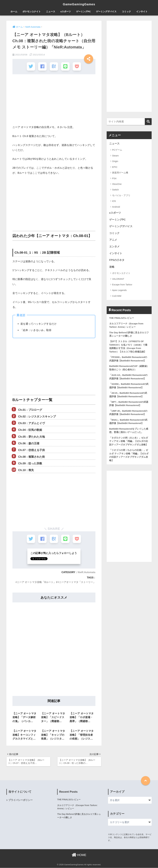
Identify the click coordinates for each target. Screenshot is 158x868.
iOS (114, 201)
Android (116, 207)
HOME (79, 855)
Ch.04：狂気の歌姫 (30, 430)
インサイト (142, 11)
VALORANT (118, 279)
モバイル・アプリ (121, 195)
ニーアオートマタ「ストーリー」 (77, 581)
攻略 (112, 267)
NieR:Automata (86, 572)
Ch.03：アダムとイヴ (32, 423)
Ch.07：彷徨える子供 (32, 450)
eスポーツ (66, 11)
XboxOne (117, 184)
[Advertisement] (54, 101)
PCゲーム (117, 150)
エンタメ (114, 247)
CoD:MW (117, 296)
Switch (115, 190)
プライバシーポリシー (21, 800)
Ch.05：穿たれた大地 (32, 436)
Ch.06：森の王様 (29, 443)
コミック (126, 11)
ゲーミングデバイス (106, 11)
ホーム (14, 11)
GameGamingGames (79, 4)
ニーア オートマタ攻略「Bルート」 (36, 581)
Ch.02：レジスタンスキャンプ (37, 416)
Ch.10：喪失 (26, 470)
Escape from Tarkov (122, 285)
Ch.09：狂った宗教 (30, 463)
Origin (115, 161)
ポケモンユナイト (32, 11)
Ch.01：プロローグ (30, 410)
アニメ (113, 240)
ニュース (51, 11)
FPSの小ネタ (117, 260)
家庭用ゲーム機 (120, 173)
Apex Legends (119, 291)
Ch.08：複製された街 (32, 456)
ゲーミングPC (83, 11)
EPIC (115, 167)
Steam (115, 156)
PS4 (114, 178)
